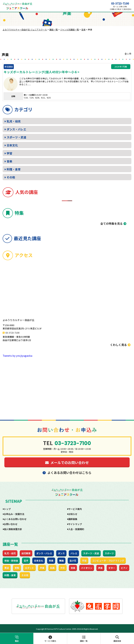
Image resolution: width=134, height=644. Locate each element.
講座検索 (117, 639)
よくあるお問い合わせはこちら (67, 473)
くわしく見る (120, 345)
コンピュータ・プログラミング (108, 561)
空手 (26, 561)
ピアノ (124, 568)
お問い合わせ (11, 524)
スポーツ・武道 (16, 137)
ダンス (61, 553)
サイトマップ (75, 524)
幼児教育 (26, 553)
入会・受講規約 (76, 529)
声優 (42, 568)
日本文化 (12, 145)
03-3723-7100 (120, 3)
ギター (112, 568)
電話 (17, 639)
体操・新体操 (11, 561)
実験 (17, 568)
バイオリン (87, 568)
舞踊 (61, 561)
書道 (7, 568)
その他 (11, 177)
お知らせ (73, 514)
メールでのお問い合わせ (67, 463)
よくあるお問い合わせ (15, 519)
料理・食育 (14, 169)
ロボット (29, 568)
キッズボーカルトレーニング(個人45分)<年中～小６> (42, 72)
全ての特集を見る (111, 223)
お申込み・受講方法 (14, 514)
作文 (63, 568)
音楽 (9, 161)
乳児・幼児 (14, 121)
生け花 (73, 561)
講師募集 (73, 519)
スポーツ (109, 553)
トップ (7, 509)
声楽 (100, 568)
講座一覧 (84, 639)
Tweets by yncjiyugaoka (17, 356)
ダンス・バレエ (16, 129)
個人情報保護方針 (13, 529)
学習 (9, 153)
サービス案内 (50, 639)
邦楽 (51, 561)
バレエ (74, 553)
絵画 (52, 568)
